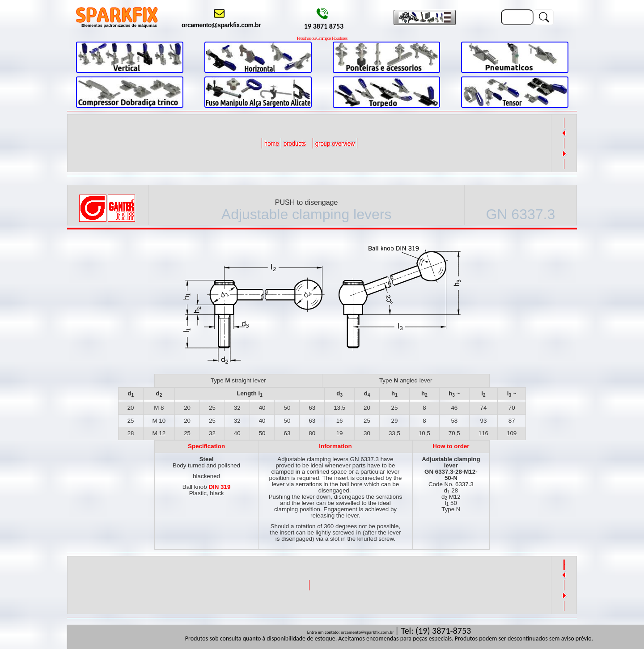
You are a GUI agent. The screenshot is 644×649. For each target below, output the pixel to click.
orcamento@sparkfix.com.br (367, 632)
